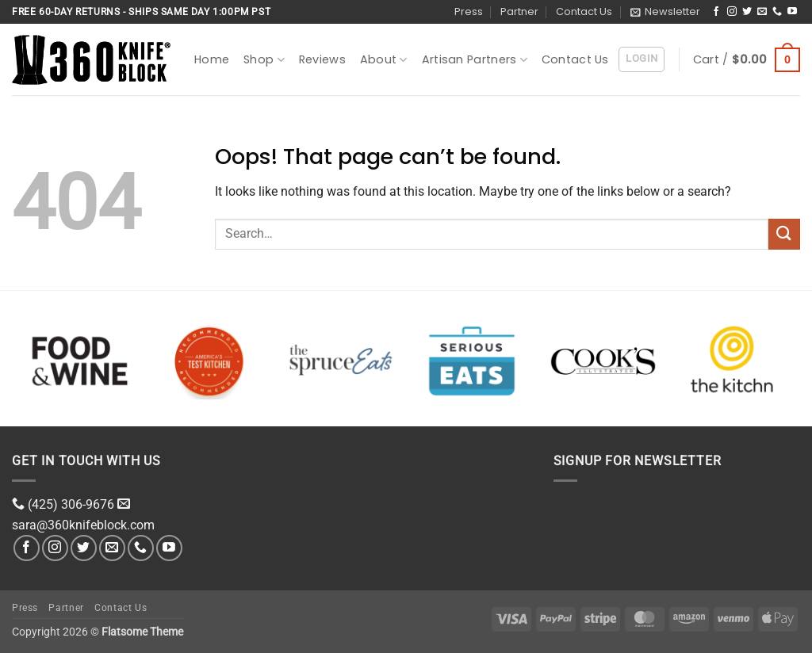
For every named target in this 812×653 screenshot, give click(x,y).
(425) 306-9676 (71, 504)
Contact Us (584, 11)
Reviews (322, 59)
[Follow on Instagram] (732, 12)
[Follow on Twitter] (747, 12)
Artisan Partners (475, 59)
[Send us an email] (762, 12)
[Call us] (777, 12)
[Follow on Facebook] (716, 12)
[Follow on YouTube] (792, 12)
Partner (519, 11)
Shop (264, 59)
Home (212, 59)
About (384, 59)
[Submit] (784, 234)
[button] (665, 12)
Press (469, 11)
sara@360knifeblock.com (83, 525)
